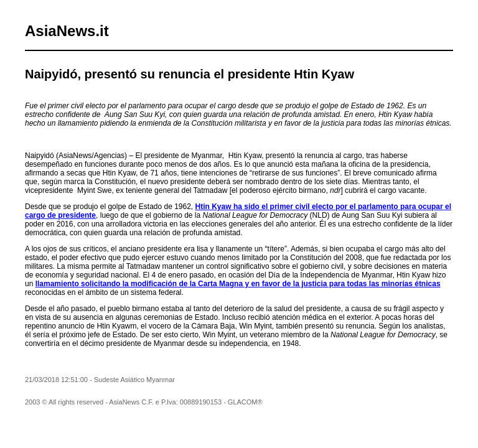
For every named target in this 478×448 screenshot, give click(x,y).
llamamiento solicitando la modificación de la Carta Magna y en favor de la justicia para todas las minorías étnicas (238, 284)
